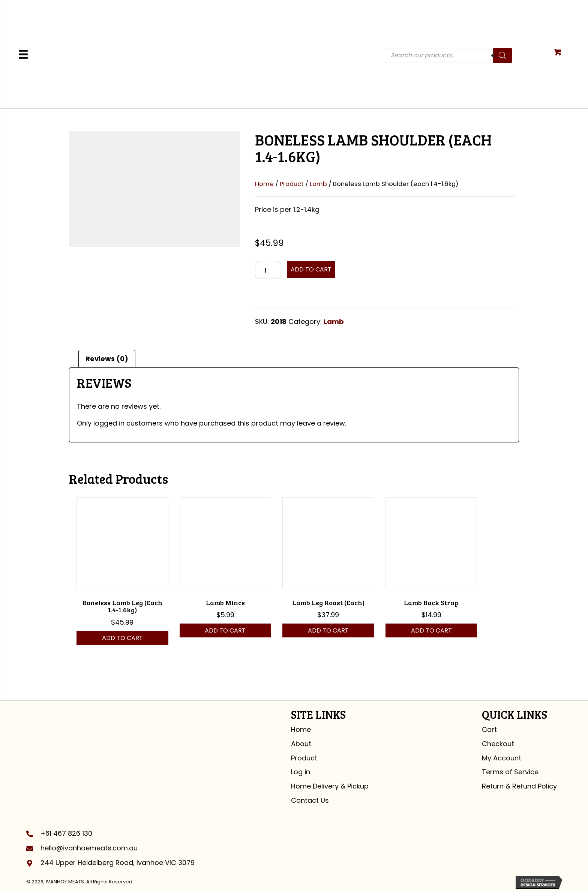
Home (264, 184)
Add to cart (311, 269)
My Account (502, 758)
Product (292, 184)
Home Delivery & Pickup (330, 786)
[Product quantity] (268, 270)
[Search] (502, 55)
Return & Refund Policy (519, 786)
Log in (301, 772)
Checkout (498, 744)
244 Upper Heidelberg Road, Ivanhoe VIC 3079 (118, 863)
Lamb (318, 184)
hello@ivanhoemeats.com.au (89, 848)
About (301, 744)
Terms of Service (510, 772)
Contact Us (310, 800)
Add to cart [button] (122, 638)
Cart (489, 729)
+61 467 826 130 (66, 833)
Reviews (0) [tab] (107, 359)
